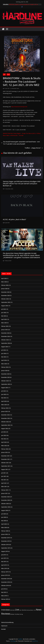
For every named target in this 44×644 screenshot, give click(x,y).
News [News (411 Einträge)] (39, 610)
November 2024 (6, 336)
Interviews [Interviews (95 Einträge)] (6, 610)
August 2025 (5, 306)
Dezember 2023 (5, 374)
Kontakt (3, 629)
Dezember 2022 (5, 415)
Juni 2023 (4, 394)
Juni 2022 (4, 435)
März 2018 (4, 596)
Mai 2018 (4, 592)
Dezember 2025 (5, 292)
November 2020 (6, 500)
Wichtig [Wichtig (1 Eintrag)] (21, 614)
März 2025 (4, 323)
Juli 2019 (4, 555)
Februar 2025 (5, 326)
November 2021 (6, 459)
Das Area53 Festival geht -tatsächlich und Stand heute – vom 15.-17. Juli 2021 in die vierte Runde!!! (21, 143)
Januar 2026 (4, 289)
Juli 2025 (4, 309)
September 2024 (6, 343)
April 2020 (4, 524)
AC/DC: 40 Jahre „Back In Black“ (14, 219)
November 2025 (6, 295)
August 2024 (5, 347)
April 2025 (4, 319)
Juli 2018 (4, 589)
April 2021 (4, 483)
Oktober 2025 (5, 299)
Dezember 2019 (5, 538)
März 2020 (4, 528)
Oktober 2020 (5, 504)
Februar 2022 (5, 449)
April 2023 (4, 401)
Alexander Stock (15, 88)
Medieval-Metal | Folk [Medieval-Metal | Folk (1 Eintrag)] (31, 610)
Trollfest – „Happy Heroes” (34, 148)
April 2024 (4, 360)
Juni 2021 (4, 476)
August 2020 (5, 510)
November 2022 (6, 418)
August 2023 (5, 388)
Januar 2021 (4, 493)
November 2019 (6, 541)
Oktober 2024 (5, 340)
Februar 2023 (5, 408)
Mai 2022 (4, 439)
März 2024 (4, 364)
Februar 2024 (5, 367)
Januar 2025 (4, 330)
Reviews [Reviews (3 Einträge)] (12, 614)
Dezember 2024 (5, 333)
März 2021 (4, 486)
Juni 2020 (4, 517)
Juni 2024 (4, 353)
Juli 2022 (4, 432)
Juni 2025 (4, 313)
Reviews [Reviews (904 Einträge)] (6, 614)
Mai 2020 (4, 521)
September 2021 (6, 466)
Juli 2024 (4, 350)
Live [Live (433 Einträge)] (17, 610)
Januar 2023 (4, 411)
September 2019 (6, 548)
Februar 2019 (5, 572)
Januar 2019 (4, 575)
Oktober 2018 (5, 585)
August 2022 (5, 429)
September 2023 (6, 384)
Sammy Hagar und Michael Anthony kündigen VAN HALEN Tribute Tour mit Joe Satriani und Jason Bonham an (22, 184)
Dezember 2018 (5, 579)
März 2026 (4, 282)
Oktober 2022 (5, 422)
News (8, 74)
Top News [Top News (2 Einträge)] (17, 614)
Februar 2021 (5, 490)
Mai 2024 (4, 357)
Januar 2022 (4, 452)
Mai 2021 (4, 480)
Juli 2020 (4, 514)
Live (4, 74)
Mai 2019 (4, 562)
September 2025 (6, 302)
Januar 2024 (4, 371)
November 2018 (6, 582)
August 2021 (5, 469)
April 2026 (4, 278)
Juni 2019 (4, 558)
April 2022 (4, 442)
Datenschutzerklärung (7, 622)
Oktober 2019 (5, 545)
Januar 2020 (4, 534)
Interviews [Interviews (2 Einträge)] (12, 610)
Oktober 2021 (5, 463)
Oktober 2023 (5, 381)
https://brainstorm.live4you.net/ (19, 107)
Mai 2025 (4, 316)
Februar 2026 (5, 285)
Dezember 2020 (5, 497)
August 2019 (5, 551)
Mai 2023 (4, 398)
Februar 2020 (5, 531)
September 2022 (6, 425)
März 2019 (4, 568)
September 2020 (6, 507)
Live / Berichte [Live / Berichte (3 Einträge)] (23, 610)
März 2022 (4, 446)
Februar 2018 (5, 599)
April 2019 (4, 565)
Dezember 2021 (5, 456)
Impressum (4, 626)
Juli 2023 (4, 391)
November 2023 (6, 377)
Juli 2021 (4, 473)
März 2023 (4, 405)
